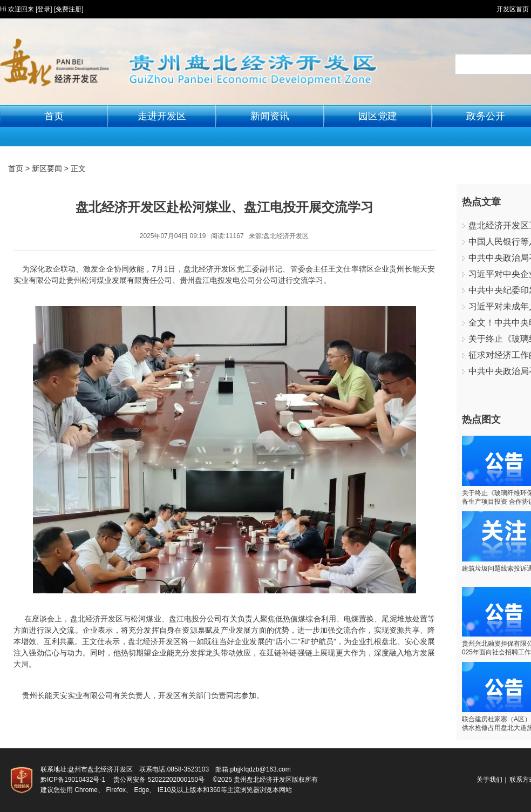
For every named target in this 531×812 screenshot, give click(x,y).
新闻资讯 (270, 116)
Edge (141, 790)
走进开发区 (162, 116)
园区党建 (378, 116)
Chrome (86, 790)
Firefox (116, 790)
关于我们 (489, 780)
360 (215, 790)
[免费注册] (69, 9)
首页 (54, 116)
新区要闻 (47, 168)
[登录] (44, 9)
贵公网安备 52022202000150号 (159, 780)
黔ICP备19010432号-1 (73, 780)
